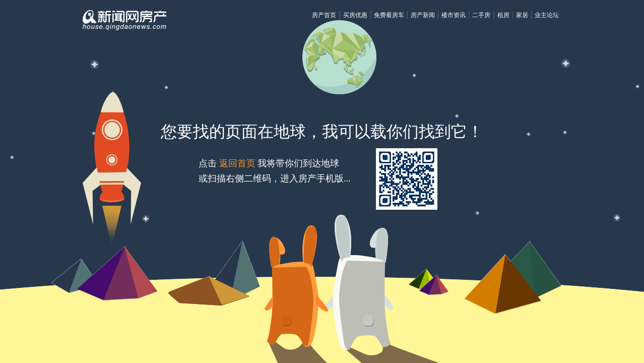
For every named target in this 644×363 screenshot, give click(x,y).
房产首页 (324, 15)
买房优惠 (355, 15)
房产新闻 (423, 15)
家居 (522, 15)
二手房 (481, 15)
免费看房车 (389, 15)
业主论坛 (547, 15)
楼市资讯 (454, 15)
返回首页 (237, 163)
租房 (503, 15)
